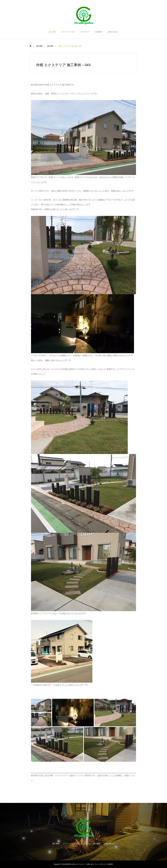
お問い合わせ (113, 32)
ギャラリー (85, 32)
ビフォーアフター (68, 32)
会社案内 (99, 32)
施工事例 (52, 32)
